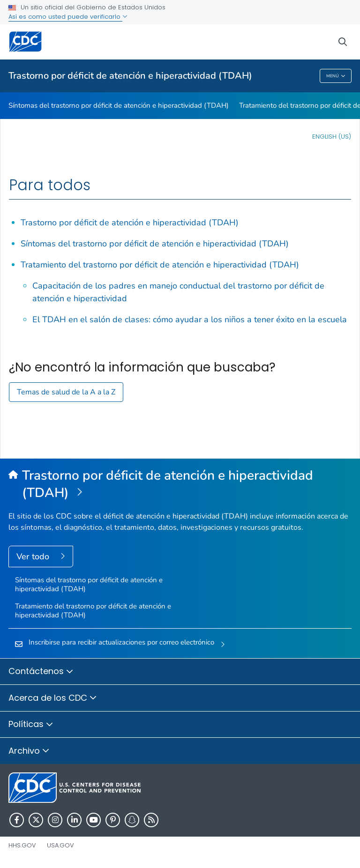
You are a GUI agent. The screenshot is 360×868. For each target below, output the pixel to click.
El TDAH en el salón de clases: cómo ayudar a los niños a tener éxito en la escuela (190, 319)
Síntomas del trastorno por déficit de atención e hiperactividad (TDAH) (119, 105)
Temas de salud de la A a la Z (66, 392)
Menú (336, 76)
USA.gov (60, 845)
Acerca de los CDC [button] (53, 698)
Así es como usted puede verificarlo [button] (68, 17)
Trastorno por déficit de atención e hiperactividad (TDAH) (130, 76)
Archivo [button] (29, 751)
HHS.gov (22, 845)
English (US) (332, 137)
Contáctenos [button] (41, 672)
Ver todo (34, 556)
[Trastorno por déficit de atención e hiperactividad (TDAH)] (180, 484)
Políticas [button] (31, 725)
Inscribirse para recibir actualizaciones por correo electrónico (121, 642)
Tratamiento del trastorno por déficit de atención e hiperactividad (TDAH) (160, 265)
